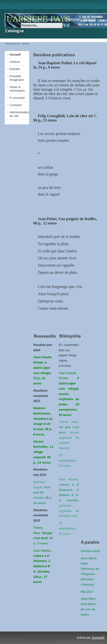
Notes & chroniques (17, 89)
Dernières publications (54, 55)
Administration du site (19, 114)
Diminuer (90, 19)
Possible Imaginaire (17, 78)
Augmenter (53, 19)
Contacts (16, 105)
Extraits (15, 69)
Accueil (15, 54)
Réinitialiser (72, 19)
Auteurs (15, 62)
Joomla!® (98, 638)
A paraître (90, 542)
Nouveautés (45, 336)
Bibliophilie (70, 336)
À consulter (17, 98)
